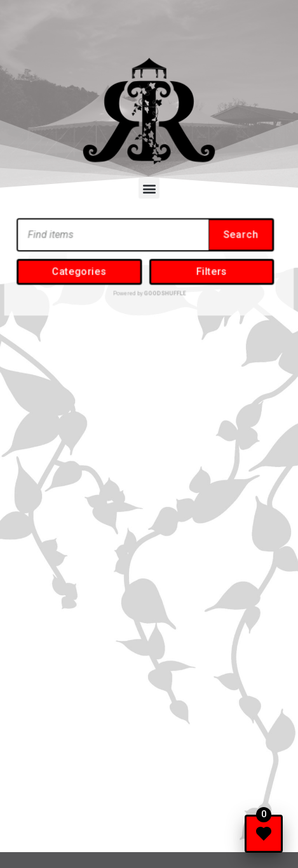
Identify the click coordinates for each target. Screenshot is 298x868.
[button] (149, 188)
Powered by (149, 287)
